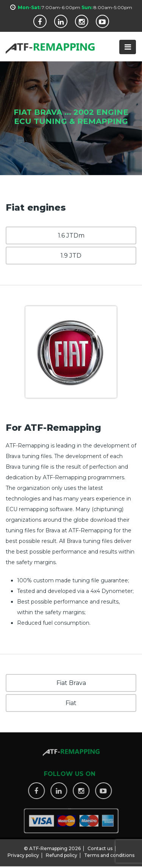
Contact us (100, 846)
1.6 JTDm (71, 235)
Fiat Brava (71, 683)
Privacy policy (23, 853)
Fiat (71, 703)
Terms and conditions (109, 853)
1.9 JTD (71, 256)
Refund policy (62, 853)
